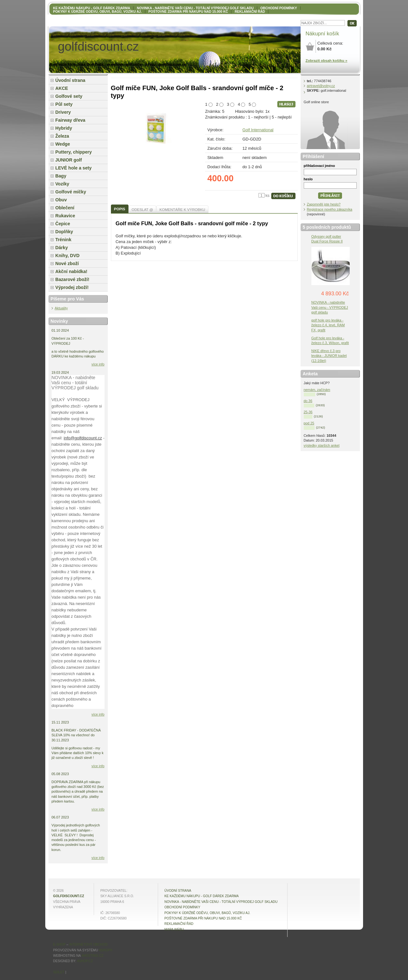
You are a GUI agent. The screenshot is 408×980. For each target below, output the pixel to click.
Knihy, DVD (68, 256)
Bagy (61, 176)
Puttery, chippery (74, 152)
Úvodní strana (70, 80)
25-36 (308, 412)
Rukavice (65, 216)
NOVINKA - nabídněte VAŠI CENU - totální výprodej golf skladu (195, 8)
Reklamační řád (250, 12)
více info (98, 364)
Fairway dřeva (70, 120)
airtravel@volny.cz (321, 86)
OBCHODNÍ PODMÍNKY (279, 8)
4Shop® (106, 950)
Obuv (61, 200)
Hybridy (64, 128)
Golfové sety (69, 96)
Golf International (258, 130)
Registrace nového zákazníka (330, 209)
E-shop (59, 944)
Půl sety (64, 104)
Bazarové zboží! (73, 279)
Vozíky (62, 184)
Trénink (63, 240)
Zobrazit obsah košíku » (327, 61)
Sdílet (59, 972)
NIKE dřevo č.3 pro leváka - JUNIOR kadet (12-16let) (329, 356)
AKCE (62, 88)
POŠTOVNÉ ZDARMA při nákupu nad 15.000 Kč (188, 12)
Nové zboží (67, 263)
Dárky (62, 248)
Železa (62, 136)
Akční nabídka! (71, 271)
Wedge (63, 144)
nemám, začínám (317, 390)
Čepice (63, 224)
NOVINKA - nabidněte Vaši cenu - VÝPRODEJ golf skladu (330, 307)
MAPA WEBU (174, 930)
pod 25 (309, 423)
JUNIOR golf (69, 160)
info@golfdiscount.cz (83, 438)
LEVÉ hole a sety (74, 168)
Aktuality (61, 308)
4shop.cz (85, 961)
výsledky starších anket (322, 445)
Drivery (63, 112)
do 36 (308, 401)
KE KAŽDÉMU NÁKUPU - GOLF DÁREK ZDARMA (92, 8)
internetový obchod (88, 944)
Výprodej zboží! (72, 287)
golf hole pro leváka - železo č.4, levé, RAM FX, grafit (328, 325)
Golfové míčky (71, 192)
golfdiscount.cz (69, 896)
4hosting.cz (93, 956)
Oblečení (65, 208)
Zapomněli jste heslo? (324, 204)
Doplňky (64, 232)
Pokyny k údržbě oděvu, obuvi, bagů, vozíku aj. (98, 12)
